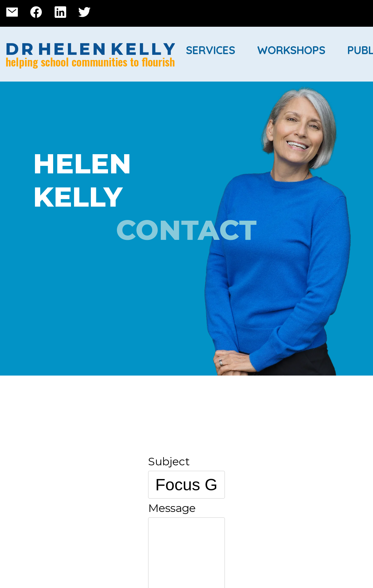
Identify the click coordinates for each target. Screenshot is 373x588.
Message (172, 508)
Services (210, 50)
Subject (169, 461)
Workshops (291, 50)
